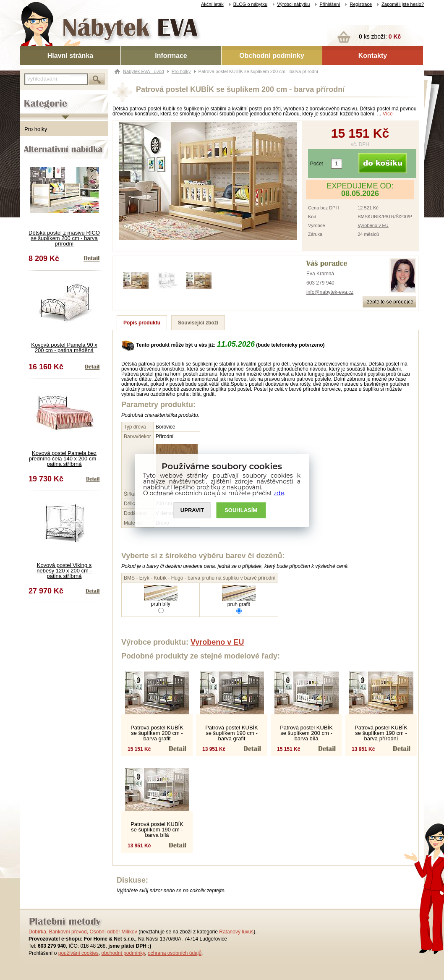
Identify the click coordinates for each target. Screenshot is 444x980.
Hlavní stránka (70, 56)
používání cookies (78, 953)
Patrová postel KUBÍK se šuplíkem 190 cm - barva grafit (232, 733)
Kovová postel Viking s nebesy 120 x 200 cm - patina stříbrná (64, 571)
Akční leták (212, 4)
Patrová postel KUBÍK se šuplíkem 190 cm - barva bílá (157, 830)
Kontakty (373, 56)
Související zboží (198, 323)
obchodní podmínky (123, 953)
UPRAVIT (192, 510)
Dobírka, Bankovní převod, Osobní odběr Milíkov (83, 932)
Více (388, 114)
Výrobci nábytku (293, 4)
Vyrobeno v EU (373, 225)
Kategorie (32, 97)
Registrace (361, 4)
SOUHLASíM (241, 510)
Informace (171, 56)
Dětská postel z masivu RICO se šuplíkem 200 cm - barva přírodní (64, 238)
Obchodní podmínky (272, 56)
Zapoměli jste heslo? (403, 4)
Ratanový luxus (236, 932)
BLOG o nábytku (250, 4)
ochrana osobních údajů (175, 953)
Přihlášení (330, 4)
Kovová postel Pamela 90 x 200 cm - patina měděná (64, 348)
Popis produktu (142, 323)
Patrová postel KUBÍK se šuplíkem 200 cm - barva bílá (306, 733)
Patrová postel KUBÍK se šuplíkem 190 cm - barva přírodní (381, 733)
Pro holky (36, 129)
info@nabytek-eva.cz (330, 292)
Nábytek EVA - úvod (144, 71)
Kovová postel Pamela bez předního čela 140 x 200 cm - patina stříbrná (64, 459)
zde (279, 493)
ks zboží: (380, 37)
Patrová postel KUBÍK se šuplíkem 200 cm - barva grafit (157, 733)
